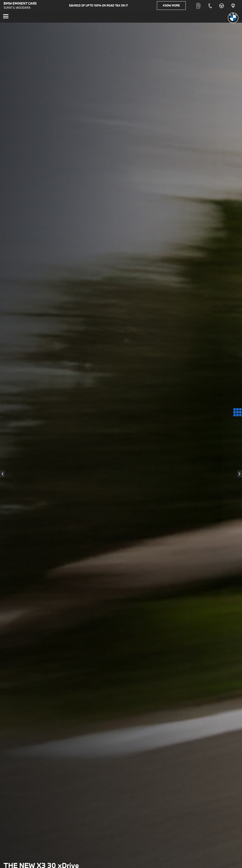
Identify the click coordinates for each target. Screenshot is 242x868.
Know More (176, 6)
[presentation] (2, 475)
